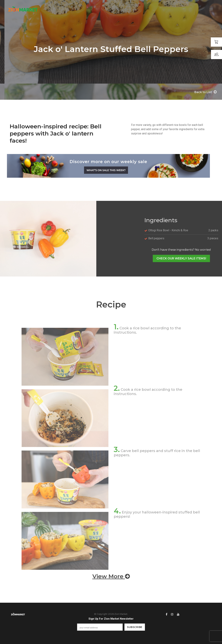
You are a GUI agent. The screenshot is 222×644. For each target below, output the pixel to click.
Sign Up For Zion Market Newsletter (111, 619)
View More (111, 576)
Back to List (206, 92)
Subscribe (135, 627)
